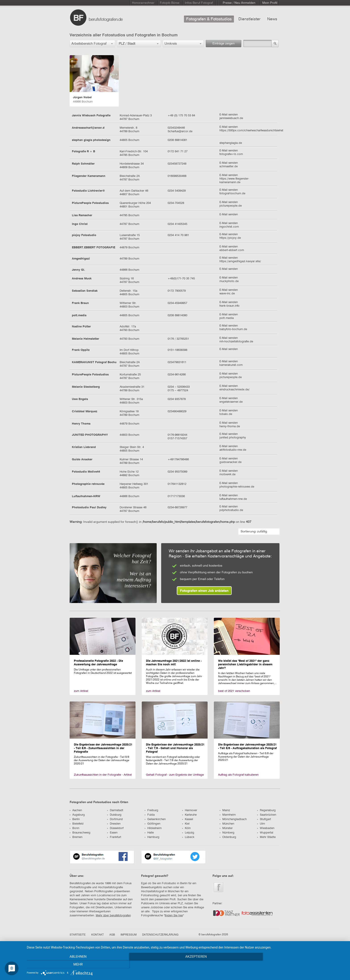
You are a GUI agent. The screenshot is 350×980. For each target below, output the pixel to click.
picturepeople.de (231, 206)
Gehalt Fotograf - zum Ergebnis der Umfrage (175, 775)
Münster (226, 828)
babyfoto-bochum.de (233, 329)
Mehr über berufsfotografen (113, 916)
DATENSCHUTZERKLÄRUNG (160, 935)
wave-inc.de (227, 294)
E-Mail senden (229, 115)
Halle (149, 833)
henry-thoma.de (230, 426)
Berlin (75, 819)
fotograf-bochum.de (232, 194)
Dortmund (115, 819)
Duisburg (114, 815)
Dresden (114, 824)
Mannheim (228, 815)
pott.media (227, 318)
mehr (298, 965)
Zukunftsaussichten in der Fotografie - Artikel (103, 775)
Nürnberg (227, 833)
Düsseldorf (115, 828)
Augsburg (77, 815)
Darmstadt (115, 810)
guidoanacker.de (230, 462)
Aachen (76, 810)
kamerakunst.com (231, 365)
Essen (112, 833)
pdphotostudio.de (231, 510)
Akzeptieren (186, 965)
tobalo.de (226, 414)
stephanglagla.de (231, 143)
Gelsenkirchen (155, 819)
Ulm (261, 824)
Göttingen (152, 824)
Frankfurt (114, 837)
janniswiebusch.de (231, 118)
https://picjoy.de (230, 238)
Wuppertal (265, 833)
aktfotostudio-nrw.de (233, 450)
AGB (112, 935)
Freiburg (151, 810)
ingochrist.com (229, 227)
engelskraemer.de (231, 402)
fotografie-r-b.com (231, 154)
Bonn (74, 828)
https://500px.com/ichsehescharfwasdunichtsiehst (251, 131)
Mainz (225, 810)
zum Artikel (81, 691)
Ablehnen (75, 965)
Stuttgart (264, 819)
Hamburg (152, 837)
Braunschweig (80, 833)
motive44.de (227, 474)
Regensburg (266, 810)
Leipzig (188, 833)
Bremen (76, 837)
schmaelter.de (229, 166)
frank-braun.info (229, 306)
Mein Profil (270, 3)
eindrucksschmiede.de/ (234, 390)
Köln (186, 828)
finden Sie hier (174, 916)
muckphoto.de (229, 281)
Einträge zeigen (224, 44)
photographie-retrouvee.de (237, 487)
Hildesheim (153, 828)
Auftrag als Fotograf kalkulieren (238, 775)
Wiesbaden (266, 828)
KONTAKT (98, 935)
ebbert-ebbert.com (232, 250)
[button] (92, 44)
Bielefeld (77, 824)
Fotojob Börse (170, 3)
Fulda (150, 815)
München (227, 824)
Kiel (186, 824)
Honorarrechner (143, 3)
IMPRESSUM (129, 935)
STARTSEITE (78, 935)
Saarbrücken (267, 815)
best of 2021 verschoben (234, 691)
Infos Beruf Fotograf (199, 3)
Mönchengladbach (233, 819)
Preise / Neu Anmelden (239, 3)
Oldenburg (228, 837)
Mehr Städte (266, 837)
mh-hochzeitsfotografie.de (236, 342)
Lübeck (188, 837)
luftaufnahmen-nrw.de (233, 499)
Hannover (190, 810)
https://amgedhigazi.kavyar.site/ (240, 261)
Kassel (188, 819)
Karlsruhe (189, 815)
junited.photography (233, 438)
